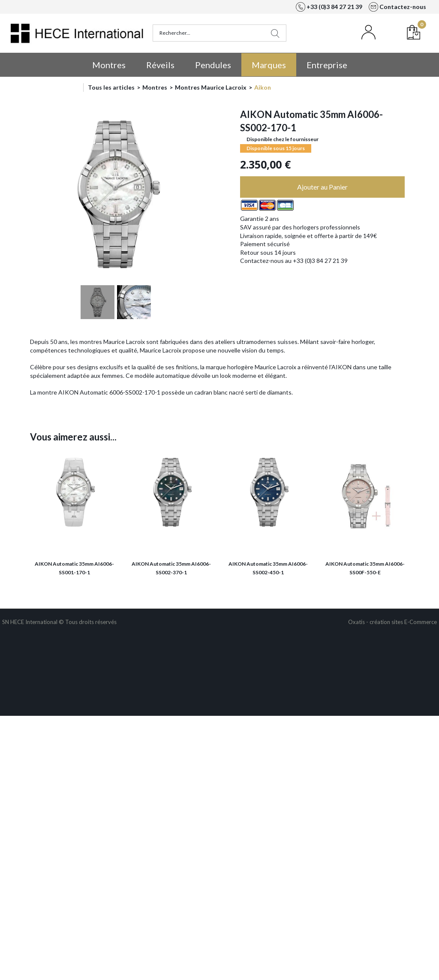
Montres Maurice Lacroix (211, 87)
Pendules (213, 65)
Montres (109, 65)
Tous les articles (111, 87)
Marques (269, 65)
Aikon (263, 87)
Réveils (160, 65)
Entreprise (327, 65)
